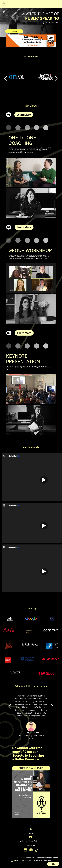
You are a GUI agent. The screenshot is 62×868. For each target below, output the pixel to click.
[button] (56, 79)
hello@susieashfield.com (31, 841)
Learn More (24, 115)
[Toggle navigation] (58, 4)
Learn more (19, 860)
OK (53, 864)
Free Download (31, 768)
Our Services (16, 31)
